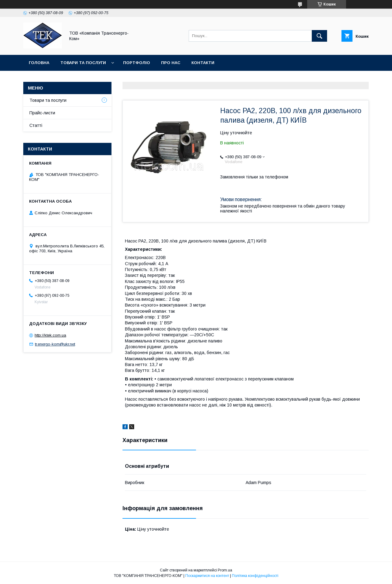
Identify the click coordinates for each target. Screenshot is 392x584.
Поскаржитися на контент (207, 576)
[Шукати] (319, 36)
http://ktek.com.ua (50, 335)
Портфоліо (137, 63)
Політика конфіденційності (255, 576)
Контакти (203, 63)
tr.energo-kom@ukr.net (55, 344)
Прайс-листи (42, 113)
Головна (39, 63)
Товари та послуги (83, 63)
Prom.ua (225, 570)
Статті (36, 125)
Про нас (171, 63)
